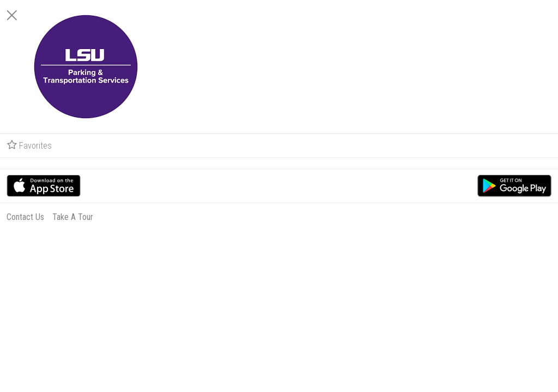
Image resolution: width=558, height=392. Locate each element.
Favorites (424, 145)
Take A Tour (467, 217)
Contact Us (420, 217)
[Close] (407, 15)
